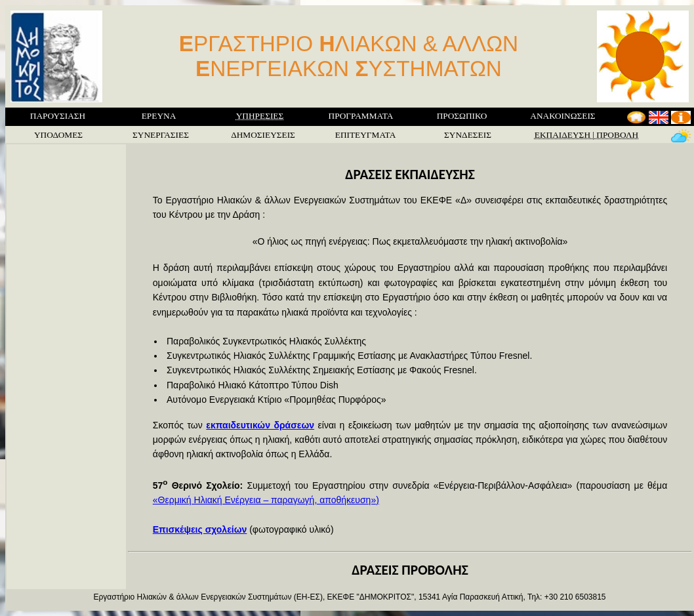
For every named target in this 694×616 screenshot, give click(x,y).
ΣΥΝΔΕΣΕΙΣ (468, 135)
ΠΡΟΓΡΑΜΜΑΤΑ (361, 116)
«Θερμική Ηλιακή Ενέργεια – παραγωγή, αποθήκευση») (266, 500)
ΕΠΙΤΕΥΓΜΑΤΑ (366, 135)
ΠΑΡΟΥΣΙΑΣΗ (58, 116)
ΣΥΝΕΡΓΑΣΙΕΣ (161, 135)
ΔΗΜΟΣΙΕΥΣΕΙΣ (263, 135)
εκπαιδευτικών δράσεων (260, 425)
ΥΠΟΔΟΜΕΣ (58, 135)
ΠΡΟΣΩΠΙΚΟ (462, 116)
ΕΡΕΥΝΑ (159, 116)
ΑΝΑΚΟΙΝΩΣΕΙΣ (562, 116)
